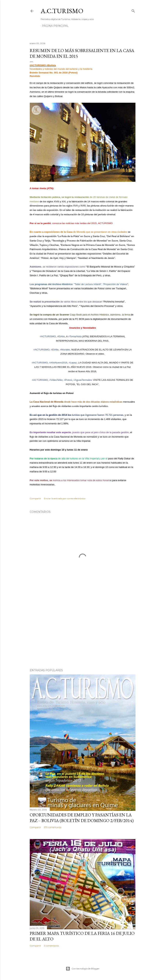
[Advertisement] (83, 634)
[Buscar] (133, 10)
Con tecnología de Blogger (83, 969)
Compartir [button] (35, 498)
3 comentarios (51, 946)
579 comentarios (53, 827)
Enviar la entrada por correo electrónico (65, 498)
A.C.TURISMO (62, 11)
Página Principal (55, 26)
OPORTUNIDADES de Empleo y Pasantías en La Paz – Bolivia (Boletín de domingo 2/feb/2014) (82, 818)
